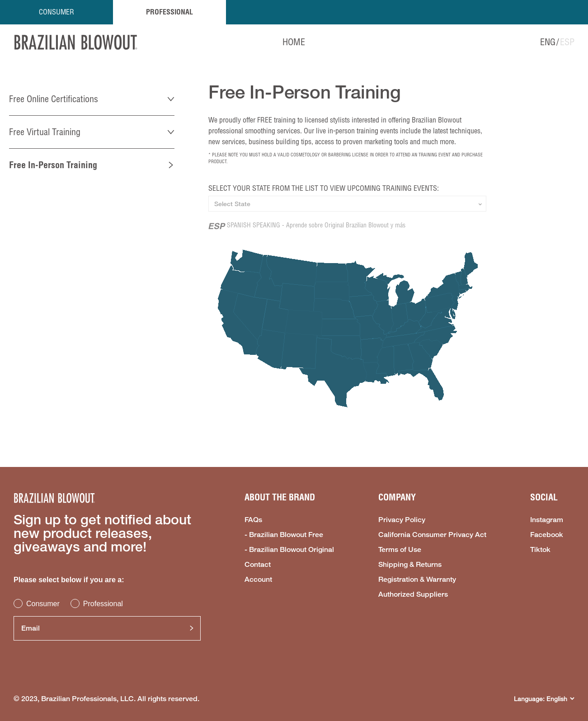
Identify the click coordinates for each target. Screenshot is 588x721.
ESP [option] (567, 42)
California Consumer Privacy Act (432, 535)
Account (258, 580)
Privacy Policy (402, 520)
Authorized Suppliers (413, 594)
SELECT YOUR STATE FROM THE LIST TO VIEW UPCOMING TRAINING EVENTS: (324, 188)
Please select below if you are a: (69, 580)
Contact (258, 565)
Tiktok (540, 550)
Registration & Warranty (417, 580)
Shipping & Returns (410, 565)
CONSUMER (56, 12)
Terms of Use (400, 550)
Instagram (547, 520)
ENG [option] (548, 42)
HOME (294, 42)
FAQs (253, 520)
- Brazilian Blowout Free (284, 535)
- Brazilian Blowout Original (289, 550)
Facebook (547, 535)
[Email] (107, 628)
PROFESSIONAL (169, 12)
